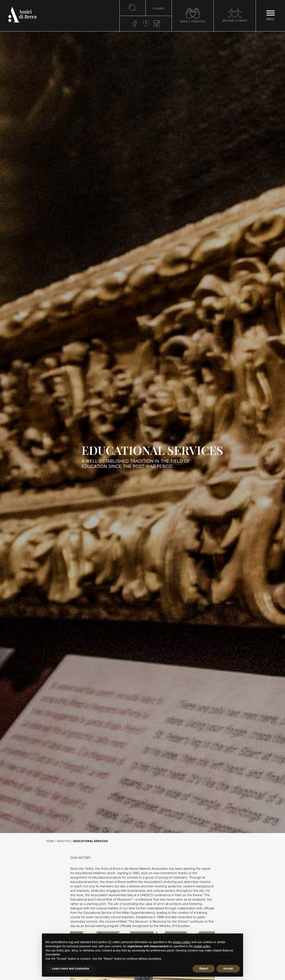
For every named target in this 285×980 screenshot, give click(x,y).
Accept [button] (228, 968)
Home (50, 841)
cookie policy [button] (202, 946)
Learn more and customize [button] (71, 968)
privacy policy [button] (182, 942)
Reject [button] (204, 968)
